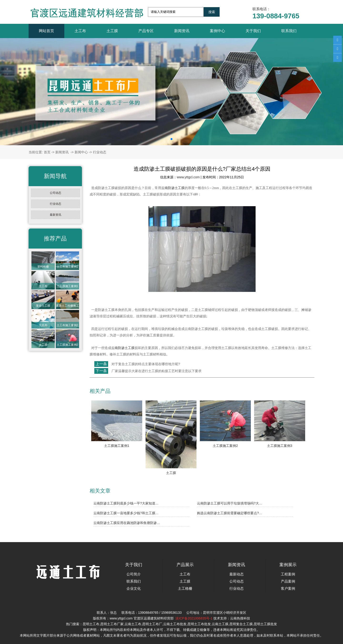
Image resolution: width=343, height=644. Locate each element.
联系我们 (289, 31)
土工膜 (112, 31)
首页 (47, 152)
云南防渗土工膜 (173, 188)
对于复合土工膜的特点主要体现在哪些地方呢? (145, 364)
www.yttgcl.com (188, 177)
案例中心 (217, 31)
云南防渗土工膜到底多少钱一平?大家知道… (126, 503)
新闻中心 (81, 152)
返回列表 (98, 381)
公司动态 (55, 193)
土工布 (80, 31)
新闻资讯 (182, 31)
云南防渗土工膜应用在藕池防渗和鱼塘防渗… (127, 523)
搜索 (212, 12)
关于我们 (253, 31)
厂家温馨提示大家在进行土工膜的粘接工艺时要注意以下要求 (156, 371)
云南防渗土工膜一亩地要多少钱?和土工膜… (126, 513)
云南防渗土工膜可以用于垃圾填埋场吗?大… (230, 503)
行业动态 (55, 204)
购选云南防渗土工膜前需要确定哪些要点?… (230, 513)
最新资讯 (55, 215)
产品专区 (146, 31)
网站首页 (46, 31)
